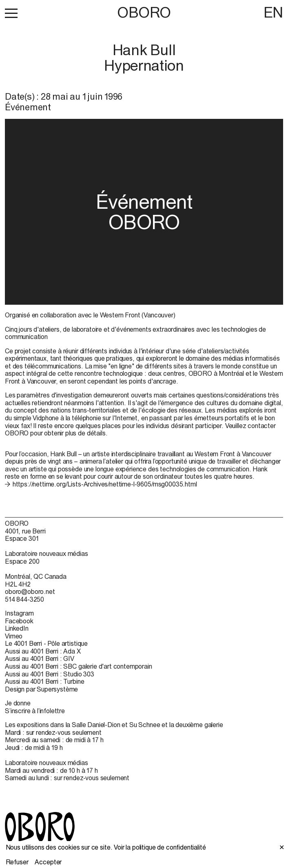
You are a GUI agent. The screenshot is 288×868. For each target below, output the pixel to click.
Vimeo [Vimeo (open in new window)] (14, 636)
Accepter (48, 862)
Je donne (18, 703)
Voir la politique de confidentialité (160, 847)
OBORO (144, 12)
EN (273, 12)
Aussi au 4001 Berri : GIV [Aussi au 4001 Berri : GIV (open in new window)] (40, 658)
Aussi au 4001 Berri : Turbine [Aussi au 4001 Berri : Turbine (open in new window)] (44, 681)
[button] (11, 13)
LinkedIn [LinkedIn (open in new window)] (17, 628)
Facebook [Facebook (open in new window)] (19, 621)
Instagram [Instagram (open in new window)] (19, 613)
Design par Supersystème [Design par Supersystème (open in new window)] (41, 689)
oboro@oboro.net (30, 591)
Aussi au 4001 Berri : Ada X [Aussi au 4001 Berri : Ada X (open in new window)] (43, 651)
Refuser (17, 862)
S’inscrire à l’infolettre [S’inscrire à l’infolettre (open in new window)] (35, 711)
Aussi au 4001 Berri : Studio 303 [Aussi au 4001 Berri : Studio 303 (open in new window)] (50, 674)
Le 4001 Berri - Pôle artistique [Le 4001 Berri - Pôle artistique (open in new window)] (46, 643)
